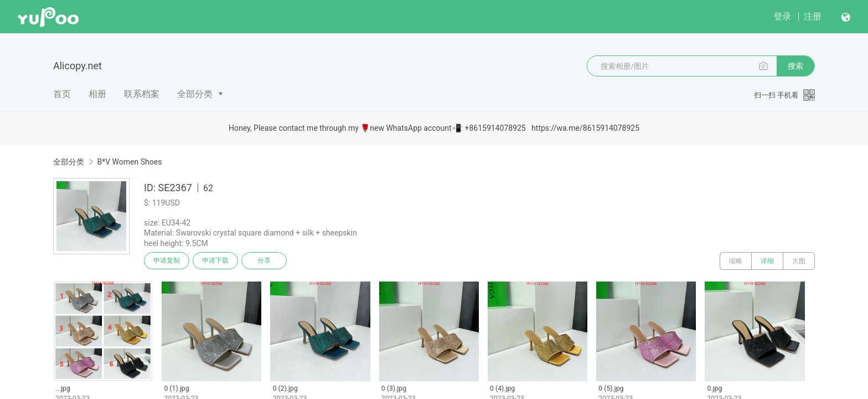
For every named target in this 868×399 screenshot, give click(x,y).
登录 (782, 16)
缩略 (736, 261)
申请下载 (217, 261)
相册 (97, 94)
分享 (267, 261)
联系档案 (142, 94)
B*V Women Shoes (129, 162)
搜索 (795, 66)
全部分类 (195, 94)
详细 (767, 261)
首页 (62, 94)
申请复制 (167, 261)
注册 (813, 16)
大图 (799, 261)
